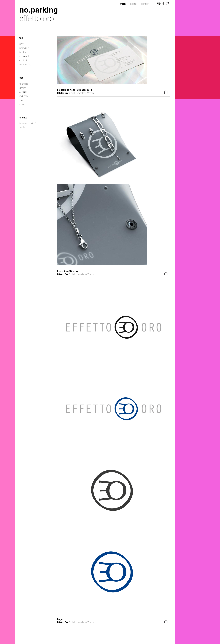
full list (23, 127)
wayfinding (25, 64)
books (23, 52)
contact (145, 4)
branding (24, 48)
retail (22, 104)
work (123, 4)
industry (24, 96)
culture (23, 92)
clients (23, 118)
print (22, 44)
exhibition (24, 60)
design (23, 88)
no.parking (39, 10)
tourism (24, 84)
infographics (26, 56)
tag (21, 38)
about (133, 4)
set (21, 78)
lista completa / (28, 124)
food (22, 100)
